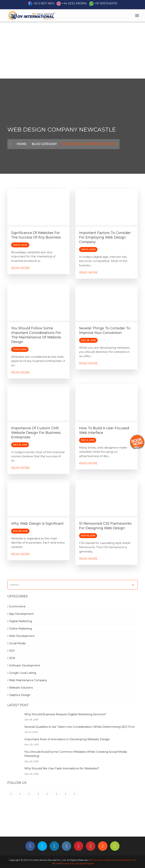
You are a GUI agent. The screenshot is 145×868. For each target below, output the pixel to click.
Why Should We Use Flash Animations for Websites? (62, 768)
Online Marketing (20, 629)
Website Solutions (20, 688)
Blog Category (44, 144)
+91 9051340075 (106, 3)
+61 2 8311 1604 (44, 3)
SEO (11, 651)
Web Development (21, 636)
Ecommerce (17, 606)
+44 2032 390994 (74, 3)
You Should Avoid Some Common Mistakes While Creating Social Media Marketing (76, 754)
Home (21, 144)
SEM (11, 658)
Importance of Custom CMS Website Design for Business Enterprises (36, 433)
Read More (20, 268)
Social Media (16, 643)
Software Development (24, 665)
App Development (20, 614)
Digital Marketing (20, 621)
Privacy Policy (69, 863)
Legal (81, 863)
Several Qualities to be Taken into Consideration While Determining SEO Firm (80, 727)
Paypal (90, 863)
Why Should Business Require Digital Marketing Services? (65, 714)
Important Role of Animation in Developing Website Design (67, 739)
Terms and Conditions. (102, 860)
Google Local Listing (22, 673)
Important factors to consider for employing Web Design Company (105, 237)
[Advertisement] (72, 50)
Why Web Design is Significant (37, 524)
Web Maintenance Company (27, 680)
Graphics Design (19, 695)
